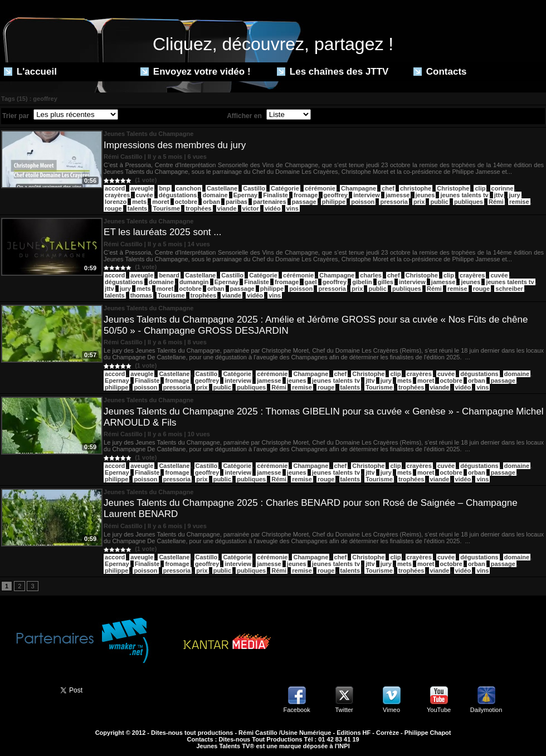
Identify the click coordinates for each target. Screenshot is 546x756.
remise (519, 202)
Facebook (296, 710)
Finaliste (276, 195)
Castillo (254, 188)
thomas (141, 295)
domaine (215, 195)
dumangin (194, 282)
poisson (363, 202)
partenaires (269, 202)
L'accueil (30, 72)
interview (367, 195)
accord (115, 275)
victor (251, 208)
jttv (499, 195)
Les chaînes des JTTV (333, 72)
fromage (306, 195)
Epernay (245, 195)
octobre (186, 202)
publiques (469, 202)
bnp (164, 188)
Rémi (496, 202)
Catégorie (285, 188)
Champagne (359, 188)
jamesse (398, 195)
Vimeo (391, 710)
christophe (416, 188)
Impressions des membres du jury (175, 145)
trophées (198, 208)
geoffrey (336, 195)
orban (211, 202)
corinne (503, 188)
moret (161, 202)
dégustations (178, 195)
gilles (386, 282)
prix (419, 202)
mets (139, 202)
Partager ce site (25, 689)
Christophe (453, 188)
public (439, 202)
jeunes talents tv (464, 195)
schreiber (509, 289)
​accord (115, 188)
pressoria (394, 202)
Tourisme (166, 208)
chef (388, 188)
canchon (189, 188)
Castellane (222, 188)
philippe (334, 202)
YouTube (439, 710)
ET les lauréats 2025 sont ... (162, 232)
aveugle (142, 188)
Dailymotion (486, 710)
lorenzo (116, 202)
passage (304, 202)
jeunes (425, 195)
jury (514, 195)
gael (311, 282)
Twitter (344, 710)
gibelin (362, 282)
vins (292, 208)
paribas (237, 202)
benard (169, 275)
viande (227, 208)
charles (371, 275)
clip (480, 188)
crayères (117, 195)
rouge (113, 208)
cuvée (145, 195)
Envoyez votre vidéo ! (196, 72)
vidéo (273, 208)
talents (137, 208)
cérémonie (320, 188)
